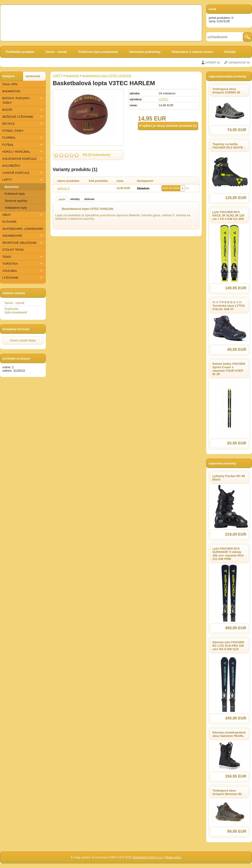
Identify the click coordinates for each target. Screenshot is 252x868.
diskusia (89, 199)
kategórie (9, 76)
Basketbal (12, 187)
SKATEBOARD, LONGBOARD (23, 229)
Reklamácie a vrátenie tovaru (193, 52)
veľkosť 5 (63, 188)
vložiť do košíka (171, 188)
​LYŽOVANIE (23, 278)
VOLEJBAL (23, 271)
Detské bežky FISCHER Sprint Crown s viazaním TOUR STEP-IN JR (229, 369)
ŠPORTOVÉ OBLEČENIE (23, 243)
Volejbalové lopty (16, 208)
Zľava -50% (10, 84)
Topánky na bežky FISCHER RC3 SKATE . (229, 146)
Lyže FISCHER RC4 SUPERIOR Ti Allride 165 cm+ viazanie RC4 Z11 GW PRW (228, 554)
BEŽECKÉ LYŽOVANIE (23, 117)
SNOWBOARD (23, 236)
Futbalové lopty (15, 194)
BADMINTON (11, 91)
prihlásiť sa (213, 62)
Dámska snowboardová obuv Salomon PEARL (229, 734)
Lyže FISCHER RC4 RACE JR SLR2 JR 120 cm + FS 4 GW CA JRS (228, 215)
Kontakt (230, 52)
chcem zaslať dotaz (23, 340)
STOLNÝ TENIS (13, 250)
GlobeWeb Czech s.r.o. (148, 857)
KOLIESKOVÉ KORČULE (23, 159)
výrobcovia (33, 76)
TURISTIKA (23, 264)
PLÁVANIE (10, 222)
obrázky (75, 199)
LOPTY (23, 180)
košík (212, 9)
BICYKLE (23, 124)
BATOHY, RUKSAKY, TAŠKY (23, 100)
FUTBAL (23, 145)
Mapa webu (173, 857)
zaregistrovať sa (239, 62)
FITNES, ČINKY (13, 131)
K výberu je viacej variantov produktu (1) (168, 126)
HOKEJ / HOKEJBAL (23, 152)
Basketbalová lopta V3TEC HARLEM (107, 76)
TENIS (23, 257)
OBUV (23, 215)
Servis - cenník (56, 52)
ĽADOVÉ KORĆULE (23, 173)
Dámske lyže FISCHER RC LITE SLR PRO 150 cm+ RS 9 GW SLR (228, 646)
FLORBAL (23, 138)
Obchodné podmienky (145, 52)
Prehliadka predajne (20, 52)
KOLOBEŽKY (11, 166)
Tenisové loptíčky (16, 201)
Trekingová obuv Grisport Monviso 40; (227, 792)
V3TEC (164, 99)
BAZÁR (23, 110)
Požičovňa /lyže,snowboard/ (98, 52)
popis (62, 199)
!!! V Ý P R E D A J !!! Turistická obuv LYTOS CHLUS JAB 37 (229, 306)
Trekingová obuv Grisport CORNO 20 (226, 91)
